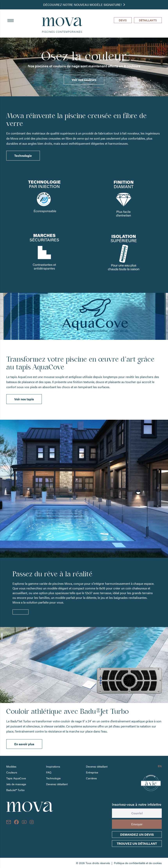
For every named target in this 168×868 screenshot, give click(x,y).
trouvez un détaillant (137, 843)
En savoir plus (24, 744)
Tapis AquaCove (16, 778)
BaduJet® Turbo (15, 790)
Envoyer (137, 824)
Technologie (23, 156)
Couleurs (12, 772)
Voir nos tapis (24, 399)
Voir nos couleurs (84, 80)
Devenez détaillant (57, 784)
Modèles (11, 766)
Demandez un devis (137, 834)
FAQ (49, 772)
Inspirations (53, 766)
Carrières (91, 778)
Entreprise (92, 772)
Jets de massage (16, 784)
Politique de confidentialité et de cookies (138, 863)
